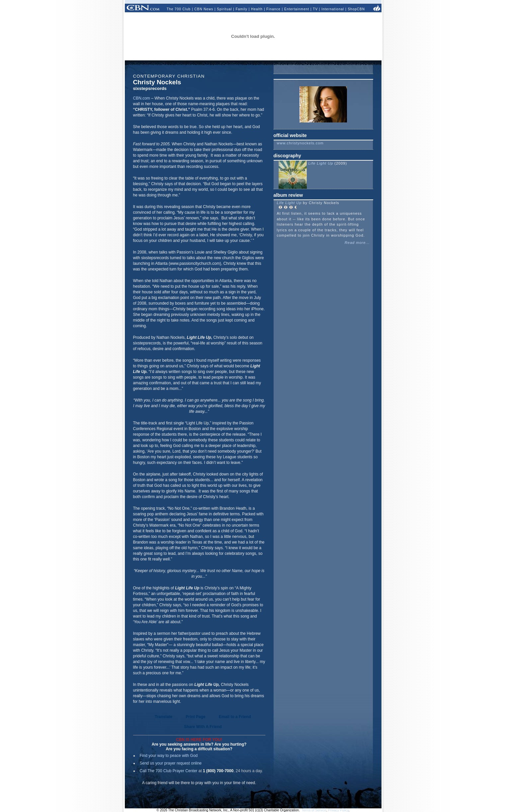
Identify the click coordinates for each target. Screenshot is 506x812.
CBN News (204, 9)
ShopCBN (356, 9)
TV (315, 9)
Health (257, 9)
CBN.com (142, 98)
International (333, 9)
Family (242, 9)
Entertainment (297, 9)
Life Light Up (322, 163)
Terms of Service (314, 810)
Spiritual (224, 9)
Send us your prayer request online (171, 763)
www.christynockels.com (300, 143)
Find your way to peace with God (169, 756)
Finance (273, 9)
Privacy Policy (338, 810)
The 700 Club (179, 9)
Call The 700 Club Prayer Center (169, 771)
